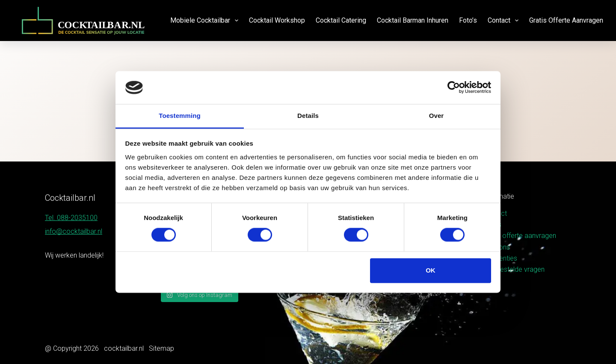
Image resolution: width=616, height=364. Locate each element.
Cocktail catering (341, 20)
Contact (505, 21)
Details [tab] (308, 116)
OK (431, 270)
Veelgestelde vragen (514, 269)
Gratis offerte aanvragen (566, 20)
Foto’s (468, 20)
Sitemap (161, 348)
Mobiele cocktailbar (206, 21)
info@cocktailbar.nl (74, 231)
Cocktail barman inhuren (413, 20)
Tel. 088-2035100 (71, 218)
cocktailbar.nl (124, 348)
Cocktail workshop (277, 20)
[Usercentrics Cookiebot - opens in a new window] (454, 88)
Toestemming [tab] (180, 116)
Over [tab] (437, 116)
